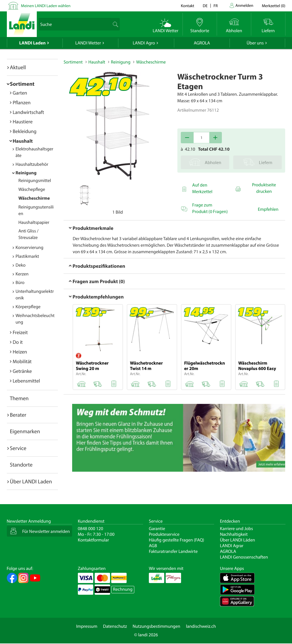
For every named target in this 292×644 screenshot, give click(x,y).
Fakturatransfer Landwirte (173, 551)
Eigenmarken (25, 431)
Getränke (22, 371)
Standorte (21, 465)
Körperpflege (28, 307)
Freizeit (20, 332)
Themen (19, 398)
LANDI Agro (144, 43)
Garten (20, 93)
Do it (18, 342)
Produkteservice (164, 534)
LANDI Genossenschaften (244, 557)
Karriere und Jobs (236, 529)
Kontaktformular (94, 540)
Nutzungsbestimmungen (156, 626)
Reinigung (26, 173)
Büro (20, 283)
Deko (21, 265)
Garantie (157, 529)
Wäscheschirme (34, 198)
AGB (153, 546)
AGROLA (202, 43)
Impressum (87, 626)
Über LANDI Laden (31, 481)
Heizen (20, 352)
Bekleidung (25, 131)
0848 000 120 (91, 529)
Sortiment (22, 84)
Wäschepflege (32, 189)
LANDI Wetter (88, 43)
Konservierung (30, 248)
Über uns (255, 43)
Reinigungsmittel (35, 181)
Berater (18, 415)
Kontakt (187, 6)
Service (18, 448)
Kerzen (22, 274)
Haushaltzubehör (32, 164)
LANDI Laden (32, 43)
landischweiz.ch (201, 626)
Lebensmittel (27, 381)
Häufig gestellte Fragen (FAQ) (177, 540)
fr (216, 6)
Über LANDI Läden (237, 540)
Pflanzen (22, 102)
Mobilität (22, 361)
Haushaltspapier (34, 222)
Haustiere (23, 121)
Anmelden (245, 5)
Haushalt (23, 141)
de (205, 6)
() (273, 6)
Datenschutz (115, 626)
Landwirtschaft (29, 112)
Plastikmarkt (27, 256)
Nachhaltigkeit (234, 534)
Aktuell (18, 67)
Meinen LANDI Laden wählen (46, 6)
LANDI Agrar (232, 546)
